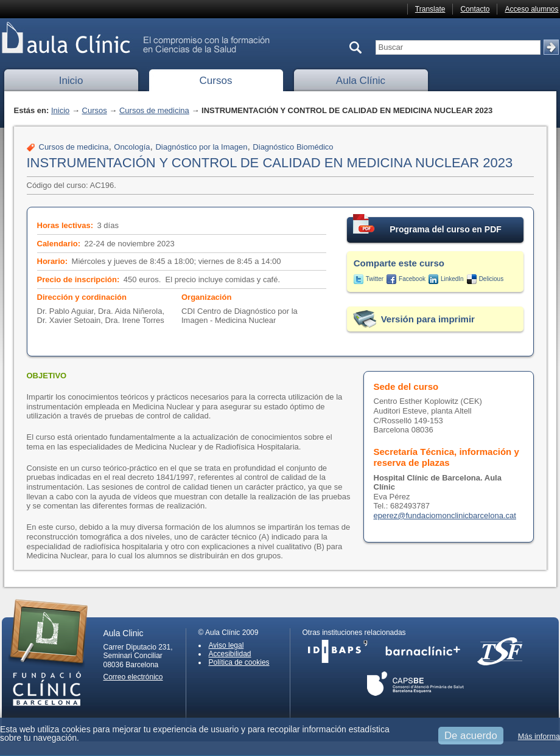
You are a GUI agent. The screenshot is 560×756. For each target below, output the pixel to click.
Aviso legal (226, 645)
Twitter (375, 279)
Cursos (216, 81)
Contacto (475, 9)
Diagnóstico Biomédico (293, 147)
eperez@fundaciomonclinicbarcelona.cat (445, 515)
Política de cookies (239, 662)
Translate (430, 9)
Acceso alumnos (531, 9)
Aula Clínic (361, 81)
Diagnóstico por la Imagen (201, 147)
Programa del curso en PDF (427, 226)
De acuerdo (471, 736)
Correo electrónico (133, 677)
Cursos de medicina (154, 110)
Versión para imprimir (428, 319)
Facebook (412, 279)
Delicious (492, 279)
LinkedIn (452, 279)
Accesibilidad (230, 654)
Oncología (132, 147)
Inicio (71, 81)
